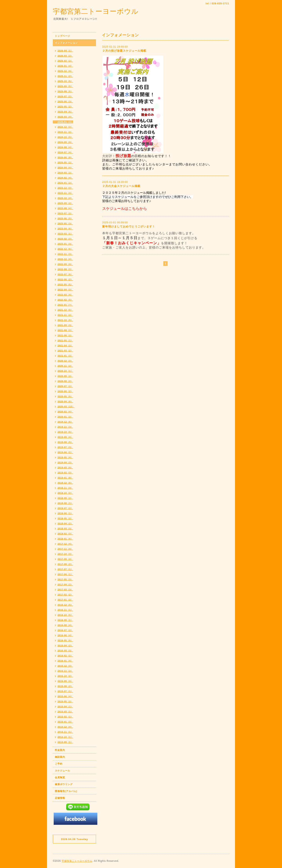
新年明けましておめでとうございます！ (129, 226)
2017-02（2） (65, 595)
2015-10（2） (65, 676)
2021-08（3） (65, 330)
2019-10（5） (65, 432)
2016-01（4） (65, 661)
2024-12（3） (65, 127)
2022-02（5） (65, 300)
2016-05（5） (65, 640)
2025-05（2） (65, 107)
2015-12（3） (65, 666)
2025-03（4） (65, 117)
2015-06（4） (65, 696)
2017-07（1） (65, 569)
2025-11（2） (65, 76)
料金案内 (60, 750)
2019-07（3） (65, 447)
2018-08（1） (65, 503)
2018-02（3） (65, 534)
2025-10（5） (65, 81)
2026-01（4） (65, 66)
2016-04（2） (65, 645)
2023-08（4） (65, 208)
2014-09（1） (65, 742)
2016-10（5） (65, 615)
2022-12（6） (65, 249)
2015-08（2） (65, 686)
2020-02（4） (65, 412)
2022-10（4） (65, 259)
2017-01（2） (65, 600)
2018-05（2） (65, 518)
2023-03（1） (65, 234)
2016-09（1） (65, 620)
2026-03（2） (65, 56)
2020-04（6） (65, 401)
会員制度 (60, 777)
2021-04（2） (65, 346)
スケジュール (62, 771)
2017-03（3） (65, 590)
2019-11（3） (65, 427)
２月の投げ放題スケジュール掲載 (124, 51)
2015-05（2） (65, 701)
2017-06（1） (65, 574)
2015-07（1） (65, 691)
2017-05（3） (65, 579)
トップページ (62, 36)
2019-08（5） (65, 442)
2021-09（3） (65, 325)
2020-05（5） (65, 396)
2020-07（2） (65, 386)
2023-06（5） (65, 218)
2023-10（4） (65, 198)
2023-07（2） (65, 213)
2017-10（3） (65, 554)
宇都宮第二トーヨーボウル (96, 11)
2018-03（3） (65, 529)
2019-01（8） (65, 478)
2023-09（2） (65, 203)
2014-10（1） (65, 737)
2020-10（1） (65, 371)
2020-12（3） (65, 361)
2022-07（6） (65, 274)
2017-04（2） (65, 584)
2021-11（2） (65, 315)
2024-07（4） (65, 152)
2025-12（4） (65, 71)
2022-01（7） (65, 305)
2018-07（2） (65, 508)
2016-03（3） (65, 651)
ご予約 (59, 764)
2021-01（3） (65, 356)
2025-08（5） (65, 91)
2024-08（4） (65, 147)
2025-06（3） (65, 101)
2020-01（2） (65, 417)
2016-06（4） (65, 635)
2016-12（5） (65, 605)
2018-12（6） (65, 483)
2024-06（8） (65, 157)
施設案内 (60, 757)
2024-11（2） (65, 132)
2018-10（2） (65, 493)
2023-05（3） (65, 224)
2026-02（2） (65, 61)
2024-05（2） (65, 162)
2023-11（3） (65, 193)
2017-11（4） (65, 549)
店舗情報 (60, 798)
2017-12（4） (65, 544)
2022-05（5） (65, 285)
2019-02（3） (65, 473)
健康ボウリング (64, 784)
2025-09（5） (65, 86)
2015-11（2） (65, 671)
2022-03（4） (65, 295)
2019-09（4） (65, 437)
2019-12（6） (65, 422)
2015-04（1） (65, 706)
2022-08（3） (65, 269)
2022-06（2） (65, 279)
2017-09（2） (65, 559)
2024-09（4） (65, 142)
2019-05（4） (65, 457)
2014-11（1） (65, 732)
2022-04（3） (65, 290)
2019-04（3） (65, 462)
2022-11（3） (65, 254)
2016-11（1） (65, 610)
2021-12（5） (65, 310)
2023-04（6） (65, 229)
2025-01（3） (65, 122)
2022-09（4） (65, 264)
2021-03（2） (65, 351)
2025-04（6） (65, 112)
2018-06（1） (65, 513)
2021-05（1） (65, 340)
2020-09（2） (65, 376)
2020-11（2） (65, 366)
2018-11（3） (65, 488)
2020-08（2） (65, 381)
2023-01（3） (65, 244)
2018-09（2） (65, 498)
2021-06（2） (65, 335)
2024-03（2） (65, 173)
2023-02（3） (65, 239)
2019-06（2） (65, 452)
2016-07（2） (65, 630)
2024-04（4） (65, 168)
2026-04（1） (65, 51)
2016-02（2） (65, 656)
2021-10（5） (65, 320)
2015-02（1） (65, 717)
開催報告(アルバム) (66, 791)
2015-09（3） (65, 681)
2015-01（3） (65, 722)
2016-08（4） (65, 625)
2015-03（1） (65, 712)
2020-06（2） (65, 391)
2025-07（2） (65, 96)
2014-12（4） (65, 727)
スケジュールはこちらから (125, 209)
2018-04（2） (65, 523)
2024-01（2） (65, 183)
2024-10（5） (65, 137)
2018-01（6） (65, 539)
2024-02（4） (65, 178)
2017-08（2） (65, 564)
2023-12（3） (65, 188)
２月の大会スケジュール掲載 (121, 186)
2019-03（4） (65, 468)
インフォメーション (66, 43)
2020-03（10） (66, 407)
